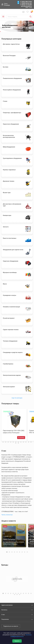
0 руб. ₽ (32, 12)
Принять (17, 641)
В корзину (21, 437)
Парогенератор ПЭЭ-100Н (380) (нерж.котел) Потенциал (14, 432)
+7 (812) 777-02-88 (26, 5)
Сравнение (23, 12)
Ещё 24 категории (17, 398)
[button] (7, 552)
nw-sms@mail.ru (26, 6)
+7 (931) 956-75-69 (26, 2)
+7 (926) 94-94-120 (26, 3)
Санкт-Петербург (7, 4)
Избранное (28, 12)
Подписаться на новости (11, 626)
